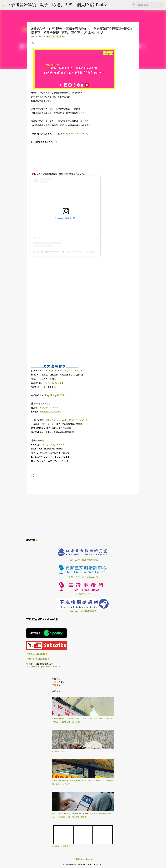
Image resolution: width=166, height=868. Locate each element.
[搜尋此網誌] (151, 5)
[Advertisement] (83, 516)
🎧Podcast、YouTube (55, 37)
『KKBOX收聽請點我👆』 (38, 654)
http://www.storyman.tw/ (75, 134)
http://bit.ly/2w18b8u (50, 412)
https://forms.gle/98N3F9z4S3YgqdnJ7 (65, 420)
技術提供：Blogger (83, 859)
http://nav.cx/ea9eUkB (53, 445)
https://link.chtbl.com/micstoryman (63, 371)
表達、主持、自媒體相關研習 (83, 560)
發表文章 (60, 682)
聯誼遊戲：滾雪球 (59, 751)
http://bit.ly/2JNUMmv (56, 395)
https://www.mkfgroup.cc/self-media (43, 666)
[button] (33, 43)
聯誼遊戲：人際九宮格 (61, 846)
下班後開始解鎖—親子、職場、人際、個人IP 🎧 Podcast (59, 5)
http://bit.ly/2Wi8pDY (50, 408)
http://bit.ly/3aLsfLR (53, 383)
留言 (58, 685)
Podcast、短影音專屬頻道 (83, 611)
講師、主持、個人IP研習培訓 (83, 577)
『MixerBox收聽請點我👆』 (39, 659)
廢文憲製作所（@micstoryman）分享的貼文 (51, 252)
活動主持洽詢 (83, 594)
